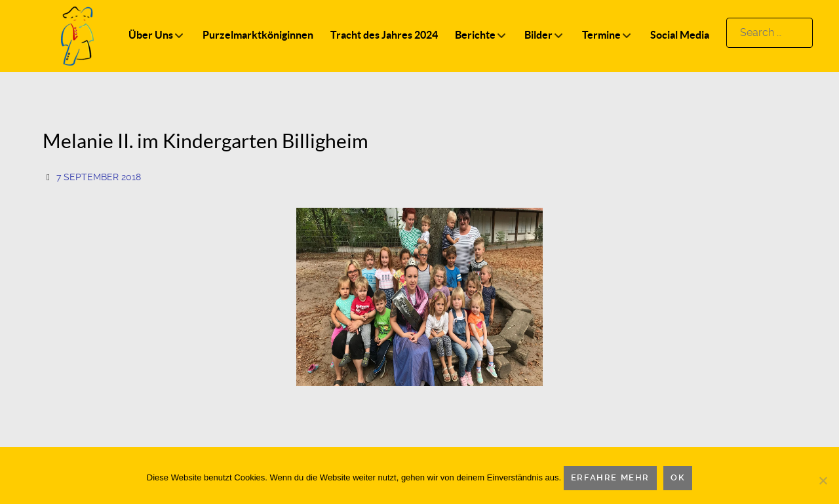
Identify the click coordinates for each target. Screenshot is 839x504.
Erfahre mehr (610, 477)
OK (678, 477)
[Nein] (823, 480)
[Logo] (77, 35)
